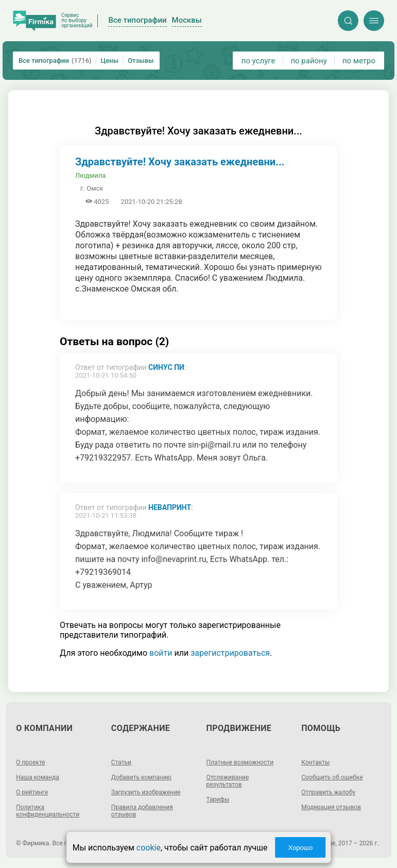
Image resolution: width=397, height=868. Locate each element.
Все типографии (55, 61)
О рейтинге (32, 792)
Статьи (121, 762)
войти (161, 653)
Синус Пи (166, 367)
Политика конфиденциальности (48, 811)
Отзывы (141, 61)
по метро (359, 61)
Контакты (315, 762)
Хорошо (300, 848)
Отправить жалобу (328, 792)
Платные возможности (240, 762)
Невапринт (170, 507)
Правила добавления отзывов (142, 811)
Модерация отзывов (331, 807)
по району (308, 61)
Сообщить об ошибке (332, 777)
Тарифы (218, 799)
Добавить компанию (141, 777)
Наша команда (38, 777)
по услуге (258, 61)
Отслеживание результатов (228, 781)
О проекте (30, 762)
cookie (149, 848)
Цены (110, 61)
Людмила (90, 175)
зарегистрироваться (230, 653)
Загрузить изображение (146, 792)
